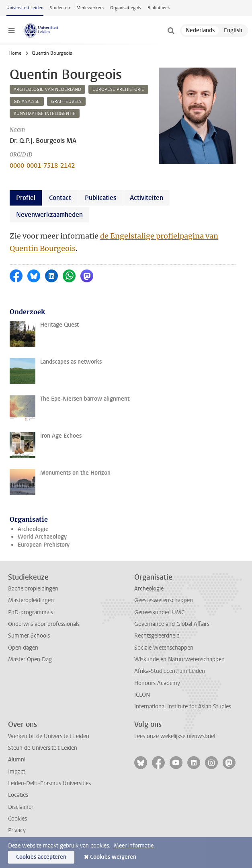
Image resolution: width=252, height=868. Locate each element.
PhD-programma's (31, 612)
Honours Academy (157, 683)
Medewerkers (90, 8)
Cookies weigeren (113, 857)
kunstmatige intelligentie (45, 114)
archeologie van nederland (47, 89)
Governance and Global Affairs (172, 624)
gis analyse (27, 102)
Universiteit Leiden (25, 8)
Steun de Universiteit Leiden (43, 748)
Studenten (60, 8)
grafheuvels (66, 102)
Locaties (18, 795)
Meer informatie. (134, 846)
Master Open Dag (30, 659)
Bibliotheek (159, 8)
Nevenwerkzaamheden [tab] (49, 215)
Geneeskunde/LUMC (159, 612)
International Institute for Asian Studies (183, 707)
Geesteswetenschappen (164, 600)
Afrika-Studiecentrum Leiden (170, 671)
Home (15, 53)
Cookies (17, 819)
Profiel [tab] (26, 198)
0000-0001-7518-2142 (42, 166)
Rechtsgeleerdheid (157, 636)
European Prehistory (44, 545)
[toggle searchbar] (171, 31)
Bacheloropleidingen (33, 589)
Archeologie (33, 529)
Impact (17, 772)
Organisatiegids (126, 8)
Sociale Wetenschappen (164, 648)
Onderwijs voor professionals (44, 624)
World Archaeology (42, 537)
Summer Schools (29, 636)
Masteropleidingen (31, 600)
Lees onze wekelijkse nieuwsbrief (175, 736)
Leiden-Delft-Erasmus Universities (49, 783)
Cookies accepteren (41, 857)
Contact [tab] (60, 198)
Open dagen (23, 648)
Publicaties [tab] (100, 198)
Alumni (17, 760)
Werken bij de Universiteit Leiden (49, 736)
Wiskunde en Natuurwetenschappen (179, 659)
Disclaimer (21, 807)
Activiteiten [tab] (146, 198)
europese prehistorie (118, 89)
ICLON (142, 695)
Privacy (17, 830)
